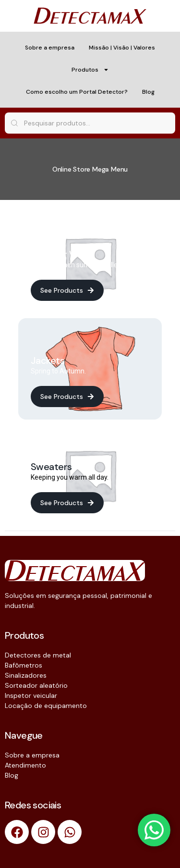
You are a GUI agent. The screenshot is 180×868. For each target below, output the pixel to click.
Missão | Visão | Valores (122, 48)
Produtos (90, 70)
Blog (148, 92)
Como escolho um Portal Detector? (77, 92)
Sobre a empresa (50, 48)
